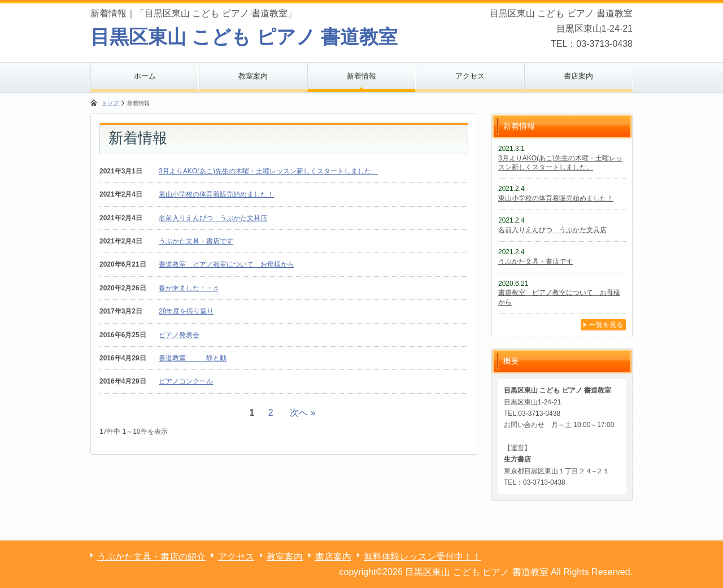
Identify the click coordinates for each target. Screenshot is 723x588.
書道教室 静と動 (193, 358)
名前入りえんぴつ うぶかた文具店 (213, 218)
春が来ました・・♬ (188, 288)
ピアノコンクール (186, 381)
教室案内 (253, 76)
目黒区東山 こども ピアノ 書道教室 (244, 37)
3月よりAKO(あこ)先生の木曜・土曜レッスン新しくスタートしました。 (268, 171)
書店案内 (578, 76)
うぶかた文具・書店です (196, 241)
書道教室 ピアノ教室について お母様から (227, 264)
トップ (110, 103)
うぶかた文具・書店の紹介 (151, 557)
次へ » (302, 413)
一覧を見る (606, 325)
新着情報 (361, 76)
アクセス (470, 76)
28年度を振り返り (186, 311)
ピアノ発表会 (179, 335)
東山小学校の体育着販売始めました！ (216, 194)
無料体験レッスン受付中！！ (423, 557)
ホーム (145, 76)
